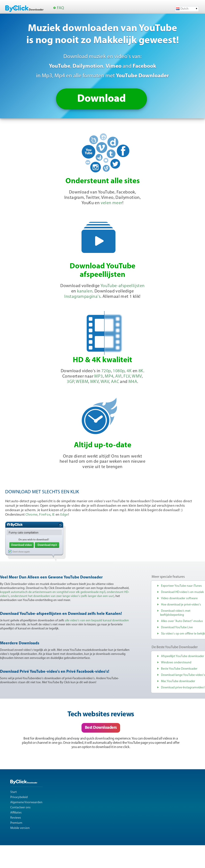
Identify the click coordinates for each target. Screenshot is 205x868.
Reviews (16, 818)
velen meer (112, 203)
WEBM (82, 382)
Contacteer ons (20, 808)
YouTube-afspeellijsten (123, 286)
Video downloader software (179, 598)
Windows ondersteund (176, 663)
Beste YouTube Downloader (179, 669)
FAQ (60, 8)
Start (14, 792)
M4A (133, 382)
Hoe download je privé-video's (181, 605)
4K (129, 371)
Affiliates (16, 813)
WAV (105, 382)
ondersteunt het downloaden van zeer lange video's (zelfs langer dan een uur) (62, 596)
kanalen (85, 291)
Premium (16, 823)
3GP (70, 382)
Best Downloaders (101, 728)
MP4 (109, 376)
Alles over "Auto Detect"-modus (182, 621)
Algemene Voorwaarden (26, 802)
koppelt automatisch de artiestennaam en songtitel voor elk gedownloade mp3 (53, 592)
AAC (115, 382)
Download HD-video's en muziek (182, 592)
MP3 (98, 376)
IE (53, 515)
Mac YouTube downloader (178, 681)
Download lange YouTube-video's (183, 675)
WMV (137, 376)
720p (106, 371)
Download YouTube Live (177, 627)
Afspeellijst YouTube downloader (183, 656)
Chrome (32, 515)
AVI (118, 376)
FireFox (45, 515)
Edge (64, 515)
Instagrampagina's (82, 297)
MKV (94, 382)
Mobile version (20, 828)
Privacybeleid (19, 797)
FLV (127, 376)
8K (141, 371)
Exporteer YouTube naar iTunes (181, 586)
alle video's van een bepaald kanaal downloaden (97, 621)
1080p (119, 371)
